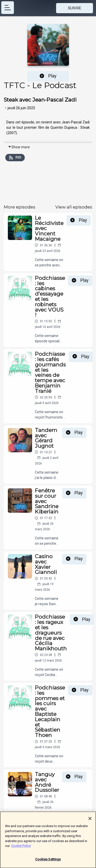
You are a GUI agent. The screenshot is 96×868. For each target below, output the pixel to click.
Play (48, 76)
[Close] (90, 821)
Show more (19, 147)
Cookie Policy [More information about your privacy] (21, 848)
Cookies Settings (48, 862)
